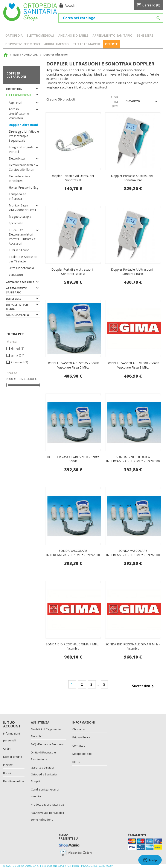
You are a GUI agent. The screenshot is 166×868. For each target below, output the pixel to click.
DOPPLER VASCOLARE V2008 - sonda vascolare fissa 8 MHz (133, 365)
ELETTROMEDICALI (40, 35)
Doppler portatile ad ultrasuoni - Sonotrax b (73, 178)
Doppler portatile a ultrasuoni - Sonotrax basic (133, 272)
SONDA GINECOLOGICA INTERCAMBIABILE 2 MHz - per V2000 (133, 459)
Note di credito (13, 757)
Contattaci (79, 746)
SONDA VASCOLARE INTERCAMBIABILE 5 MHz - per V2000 (73, 553)
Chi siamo (79, 729)
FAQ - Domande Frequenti (48, 744)
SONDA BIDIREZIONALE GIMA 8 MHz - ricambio (133, 646)
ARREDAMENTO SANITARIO (113, 35)
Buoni (7, 773)
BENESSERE (145, 35)
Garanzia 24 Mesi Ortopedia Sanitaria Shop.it (44, 774)
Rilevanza (142, 101)
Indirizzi (8, 765)
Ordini (7, 749)
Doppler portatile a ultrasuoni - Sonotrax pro (133, 178)
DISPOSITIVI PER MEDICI (23, 44)
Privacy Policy (81, 737)
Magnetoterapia (20, 216)
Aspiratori (15, 102)
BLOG (76, 762)
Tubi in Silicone (19, 250)
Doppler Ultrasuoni (16, 75)
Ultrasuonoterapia (21, 268)
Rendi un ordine (14, 781)
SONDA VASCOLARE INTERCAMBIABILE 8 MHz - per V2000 (133, 553)
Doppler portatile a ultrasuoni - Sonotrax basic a (73, 272)
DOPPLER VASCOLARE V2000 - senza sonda (73, 459)
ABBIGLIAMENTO (56, 44)
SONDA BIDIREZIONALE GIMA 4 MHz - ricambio (73, 646)
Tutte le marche (87, 44)
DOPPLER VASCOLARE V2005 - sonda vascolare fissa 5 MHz (73, 365)
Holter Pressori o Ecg (24, 187)
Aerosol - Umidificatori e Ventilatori (19, 114)
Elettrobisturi (18, 158)
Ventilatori (16, 275)
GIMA (18, 355)
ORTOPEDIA (14, 35)
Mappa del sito (82, 754)
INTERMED (20, 362)
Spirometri (16, 223)
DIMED (18, 348)
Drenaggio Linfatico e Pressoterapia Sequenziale (24, 136)
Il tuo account (12, 724)
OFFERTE (111, 44)
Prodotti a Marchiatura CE (47, 804)
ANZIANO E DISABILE (73, 35)
